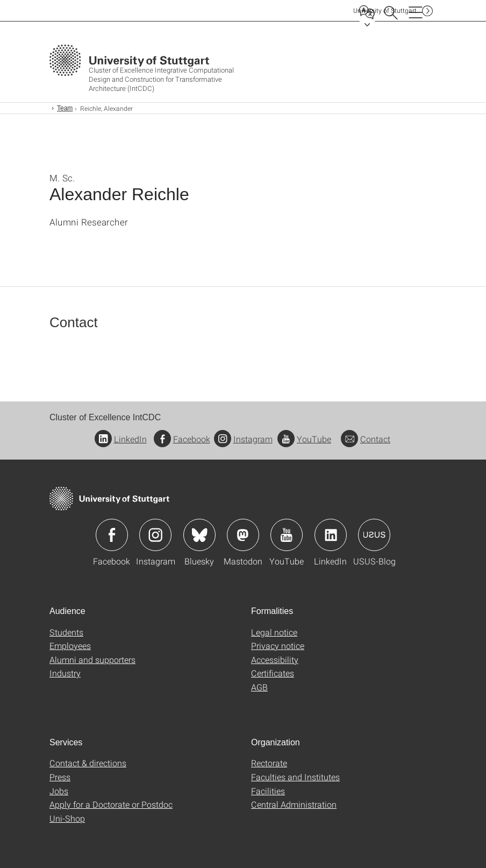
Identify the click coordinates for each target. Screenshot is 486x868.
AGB (259, 687)
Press (60, 777)
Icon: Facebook (112, 535)
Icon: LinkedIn (331, 535)
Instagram (243, 439)
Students (66, 632)
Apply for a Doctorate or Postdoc (111, 804)
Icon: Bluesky (199, 535)
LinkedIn (121, 439)
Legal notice (274, 632)
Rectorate (269, 763)
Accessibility (275, 659)
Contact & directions (88, 763)
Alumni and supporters (92, 659)
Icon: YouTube (287, 535)
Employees (70, 645)
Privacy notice (278, 645)
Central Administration (294, 804)
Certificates (273, 673)
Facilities (268, 791)
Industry (65, 673)
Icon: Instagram (155, 535)
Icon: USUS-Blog (374, 535)
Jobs (59, 791)
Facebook (182, 439)
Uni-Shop (67, 818)
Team (65, 108)
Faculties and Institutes (295, 777)
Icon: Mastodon (243, 535)
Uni (385, 10)
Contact (366, 439)
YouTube (304, 439)
